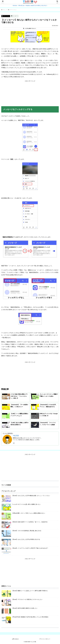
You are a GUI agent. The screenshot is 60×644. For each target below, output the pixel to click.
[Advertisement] (30, 93)
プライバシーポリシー (45, 639)
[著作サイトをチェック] (14, 443)
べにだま (16, 435)
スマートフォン (6, 16)
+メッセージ (15, 16)
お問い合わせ (15, 639)
